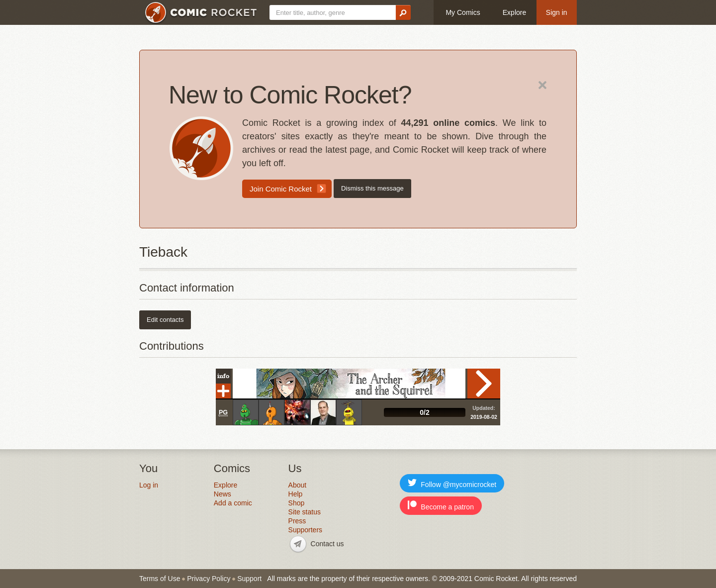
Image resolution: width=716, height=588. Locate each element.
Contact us (327, 544)
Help (296, 494)
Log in (149, 485)
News (223, 494)
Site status (305, 512)
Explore (514, 12)
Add (223, 391)
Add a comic (233, 503)
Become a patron (441, 506)
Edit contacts (165, 320)
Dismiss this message (372, 188)
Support (249, 579)
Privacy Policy (209, 579)
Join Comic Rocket (281, 189)
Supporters (305, 530)
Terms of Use (160, 579)
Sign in (557, 12)
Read (484, 384)
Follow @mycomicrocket (452, 483)
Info (223, 376)
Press (297, 521)
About (298, 485)
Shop (297, 503)
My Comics (463, 12)
